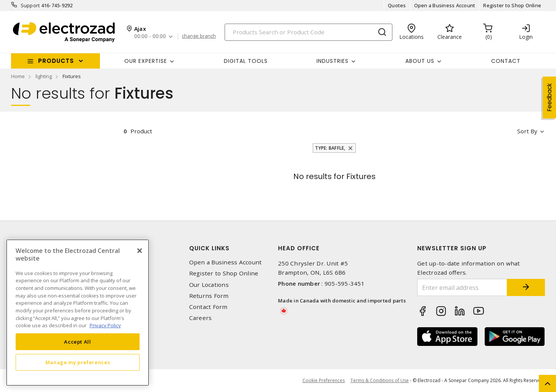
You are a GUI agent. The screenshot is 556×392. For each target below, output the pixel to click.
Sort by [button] (527, 131)
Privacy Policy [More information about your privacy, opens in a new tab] (105, 325)
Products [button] (56, 61)
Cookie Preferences (324, 381)
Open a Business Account (445, 5)
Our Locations (209, 285)
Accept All (78, 342)
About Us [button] (420, 61)
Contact (506, 61)
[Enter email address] (462, 287)
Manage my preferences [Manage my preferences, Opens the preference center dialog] (78, 362)
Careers (201, 318)
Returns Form (209, 296)
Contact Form (208, 307)
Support (30, 5)
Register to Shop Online (512, 5)
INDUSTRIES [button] (333, 61)
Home (18, 76)
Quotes (397, 5)
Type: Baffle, (330, 148)
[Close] (140, 251)
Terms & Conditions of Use (380, 380)
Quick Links (209, 248)
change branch (199, 36)
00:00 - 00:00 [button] (150, 36)
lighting (44, 76)
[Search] (309, 32)
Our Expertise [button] (146, 61)
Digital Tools (246, 61)
